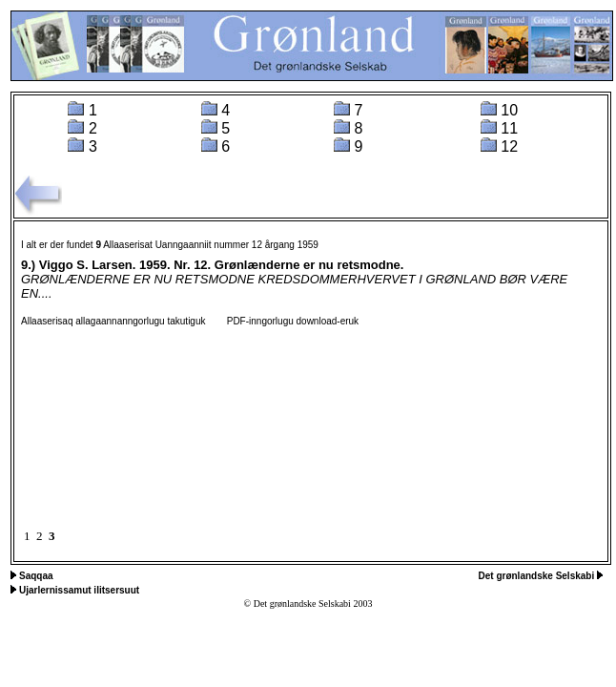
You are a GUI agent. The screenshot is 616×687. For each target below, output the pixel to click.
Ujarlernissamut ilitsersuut (79, 590)
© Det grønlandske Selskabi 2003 (308, 604)
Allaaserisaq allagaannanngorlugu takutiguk (113, 321)
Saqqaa (36, 576)
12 (509, 146)
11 (509, 128)
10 (509, 110)
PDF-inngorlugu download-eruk (283, 321)
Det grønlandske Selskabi (538, 576)
